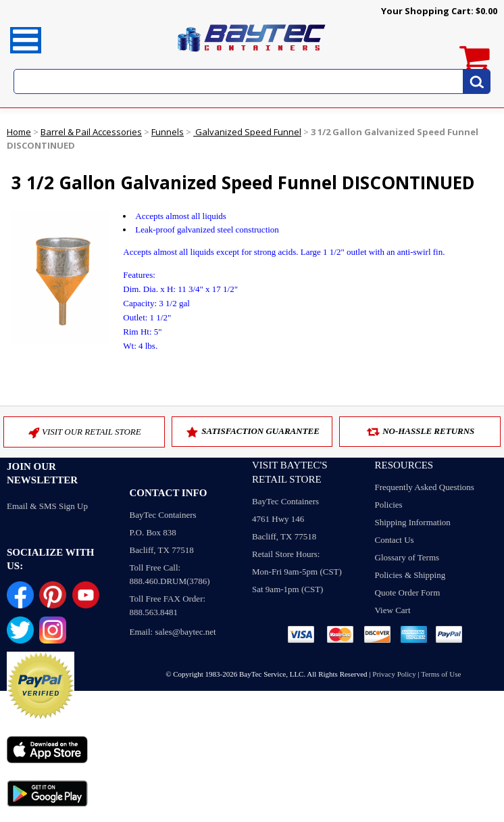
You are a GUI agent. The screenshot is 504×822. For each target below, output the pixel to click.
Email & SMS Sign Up (47, 506)
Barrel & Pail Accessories (91, 132)
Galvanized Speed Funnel (247, 132)
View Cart (393, 610)
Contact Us (395, 540)
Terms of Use (441, 674)
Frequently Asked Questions (425, 487)
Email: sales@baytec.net (173, 632)
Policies (389, 505)
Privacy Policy (394, 674)
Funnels (168, 132)
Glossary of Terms (407, 557)
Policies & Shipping (410, 575)
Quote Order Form (408, 593)
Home (19, 132)
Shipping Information (413, 522)
